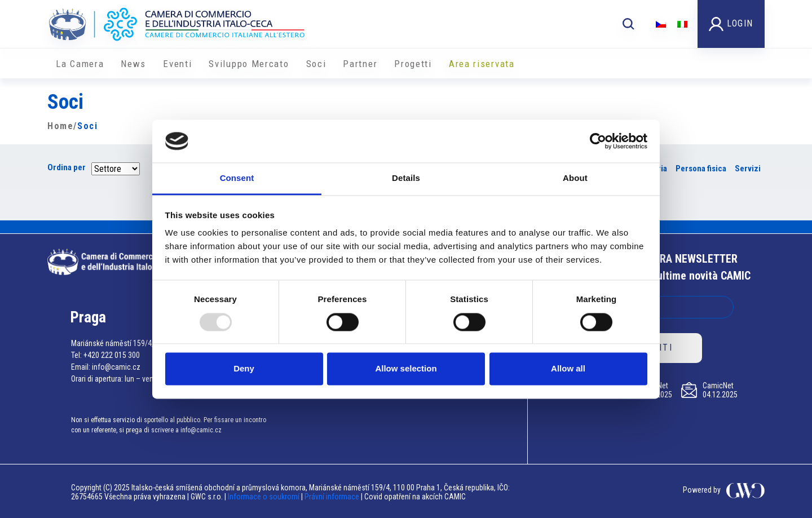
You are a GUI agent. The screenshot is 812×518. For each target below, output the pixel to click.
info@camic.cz (116, 367)
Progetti (413, 64)
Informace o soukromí (264, 497)
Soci (316, 64)
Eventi (177, 64)
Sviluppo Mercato (249, 64)
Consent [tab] (237, 178)
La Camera (80, 64)
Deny (244, 369)
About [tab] (575, 178)
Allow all (568, 369)
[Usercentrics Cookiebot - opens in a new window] (598, 141)
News (133, 64)
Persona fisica (701, 169)
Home (60, 126)
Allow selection (406, 369)
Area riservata (482, 64)
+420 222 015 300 (112, 355)
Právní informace (332, 497)
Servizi (748, 169)
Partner (360, 64)
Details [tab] (406, 178)
